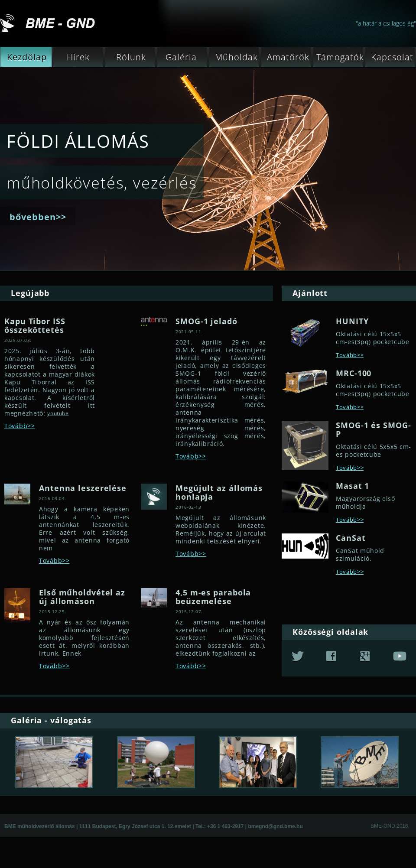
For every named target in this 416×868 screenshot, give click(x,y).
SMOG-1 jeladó (206, 321)
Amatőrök (287, 57)
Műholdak (235, 57)
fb (331, 657)
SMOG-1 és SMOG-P (374, 429)
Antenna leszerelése (83, 488)
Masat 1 (353, 486)
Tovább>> (20, 426)
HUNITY (352, 321)
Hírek (73, 57)
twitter (297, 657)
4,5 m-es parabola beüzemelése (213, 597)
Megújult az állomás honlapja (219, 492)
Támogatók (340, 57)
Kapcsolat (391, 57)
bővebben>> (38, 217)
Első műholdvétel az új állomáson (82, 597)
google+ (365, 657)
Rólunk (127, 57)
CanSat (351, 538)
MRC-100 (354, 373)
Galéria (179, 57)
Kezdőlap (26, 57)
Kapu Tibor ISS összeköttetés (35, 325)
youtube (58, 413)
